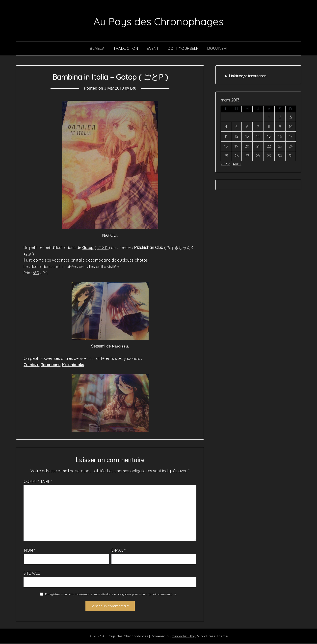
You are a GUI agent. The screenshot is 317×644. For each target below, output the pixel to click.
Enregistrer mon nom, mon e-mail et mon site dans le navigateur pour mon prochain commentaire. (111, 595)
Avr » (237, 164)
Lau (134, 89)
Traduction (126, 49)
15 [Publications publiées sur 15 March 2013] (269, 137)
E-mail (119, 551)
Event (153, 49)
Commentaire (38, 482)
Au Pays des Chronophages (159, 21)
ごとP (103, 248)
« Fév (225, 164)
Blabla (97, 49)
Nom (30, 551)
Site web (32, 574)
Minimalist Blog (184, 637)
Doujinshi (217, 49)
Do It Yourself (183, 49)
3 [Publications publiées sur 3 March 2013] (291, 117)
